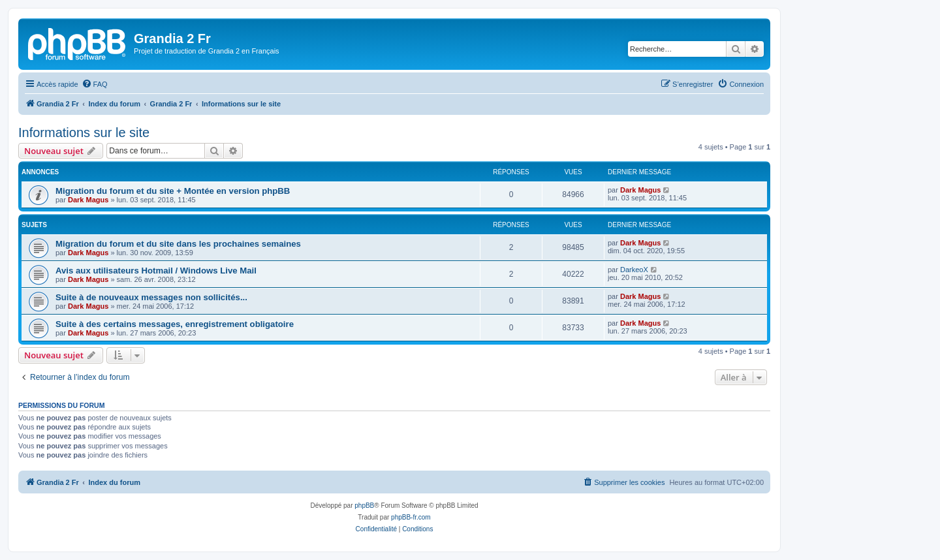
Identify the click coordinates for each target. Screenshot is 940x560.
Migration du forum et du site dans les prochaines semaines (178, 244)
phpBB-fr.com (411, 517)
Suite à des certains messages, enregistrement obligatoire (175, 324)
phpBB (364, 506)
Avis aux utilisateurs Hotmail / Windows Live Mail (156, 271)
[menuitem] (95, 84)
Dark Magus (88, 200)
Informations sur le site (84, 132)
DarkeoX (634, 270)
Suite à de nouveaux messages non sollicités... (151, 297)
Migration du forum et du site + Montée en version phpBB (173, 191)
